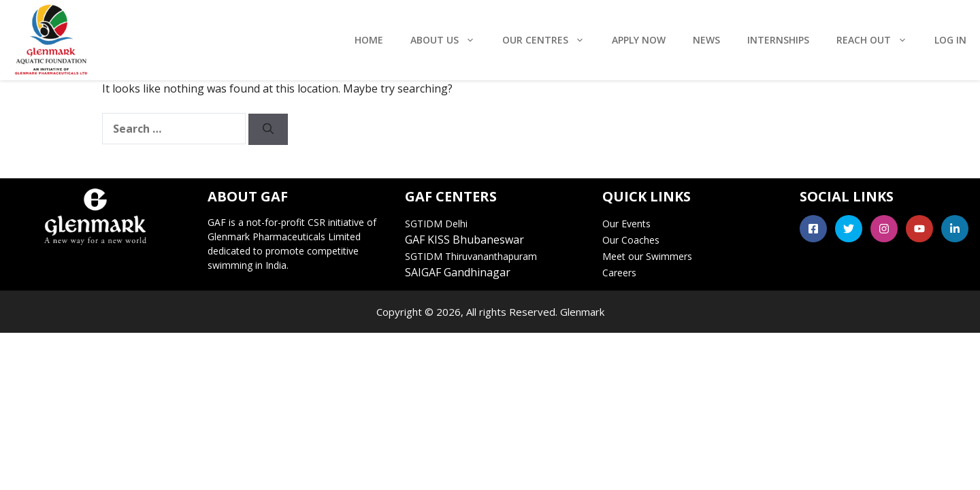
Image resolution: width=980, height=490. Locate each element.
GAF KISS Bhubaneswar (464, 240)
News (706, 40)
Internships (778, 40)
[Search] (268, 129)
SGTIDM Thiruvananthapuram (471, 256)
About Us (450, 40)
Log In (950, 40)
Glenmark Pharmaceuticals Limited (284, 236)
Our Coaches (631, 240)
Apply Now (639, 40)
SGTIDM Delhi (436, 224)
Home (369, 40)
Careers (619, 273)
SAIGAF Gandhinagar (458, 272)
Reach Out (879, 40)
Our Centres (550, 40)
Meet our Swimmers (647, 256)
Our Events (626, 224)
